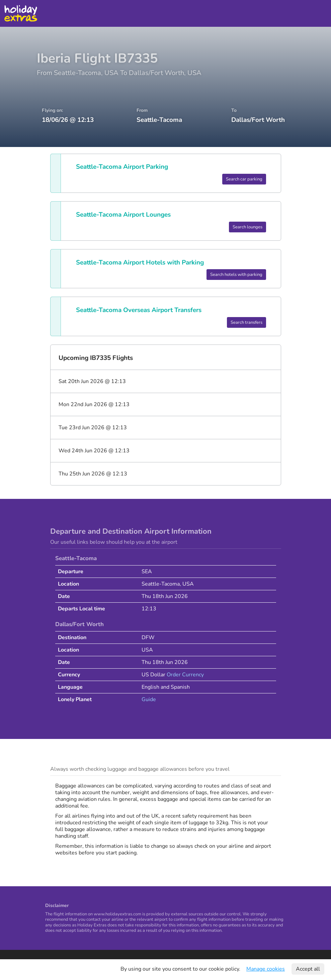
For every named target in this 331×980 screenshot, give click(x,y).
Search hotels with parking (236, 275)
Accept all (308, 969)
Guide (149, 699)
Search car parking (244, 179)
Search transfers (246, 322)
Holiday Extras (21, 13)
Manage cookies (266, 969)
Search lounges (247, 227)
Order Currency (185, 675)
